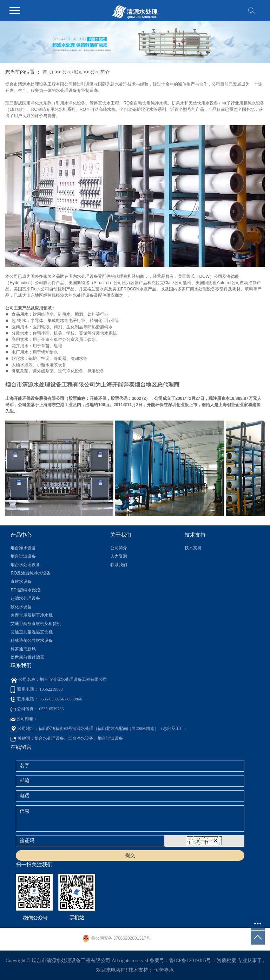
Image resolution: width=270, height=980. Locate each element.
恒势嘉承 (164, 970)
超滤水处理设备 (25, 598)
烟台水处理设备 (25, 565)
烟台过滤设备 (23, 556)
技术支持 (193, 548)
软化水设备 (21, 607)
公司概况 (72, 72)
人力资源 (119, 556)
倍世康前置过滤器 (27, 657)
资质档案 (226, 961)
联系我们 (119, 565)
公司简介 (119, 548)
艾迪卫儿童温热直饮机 (32, 632)
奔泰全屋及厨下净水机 (32, 615)
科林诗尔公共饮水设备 (32, 640)
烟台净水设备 (23, 548)
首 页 (48, 72)
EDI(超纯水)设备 (26, 590)
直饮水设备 (21, 582)
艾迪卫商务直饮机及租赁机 (36, 624)
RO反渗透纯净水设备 (31, 573)
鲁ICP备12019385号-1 (192, 961)
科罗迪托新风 (23, 649)
